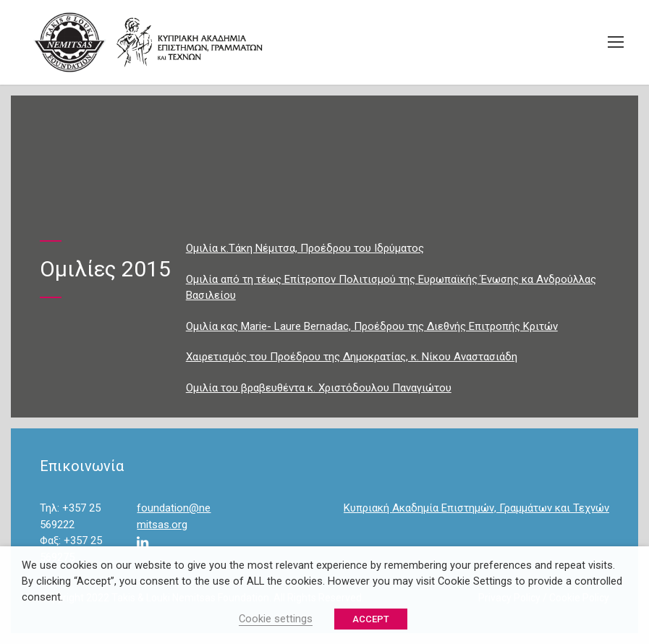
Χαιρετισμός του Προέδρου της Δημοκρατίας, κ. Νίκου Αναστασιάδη (352, 357)
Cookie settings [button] (276, 619)
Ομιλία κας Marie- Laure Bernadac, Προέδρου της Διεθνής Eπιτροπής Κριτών (372, 326)
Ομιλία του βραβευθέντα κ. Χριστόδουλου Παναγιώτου (319, 388)
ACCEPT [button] (371, 619)
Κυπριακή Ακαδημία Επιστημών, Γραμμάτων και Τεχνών (476, 508)
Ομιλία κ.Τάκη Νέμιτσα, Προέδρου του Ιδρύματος (305, 248)
